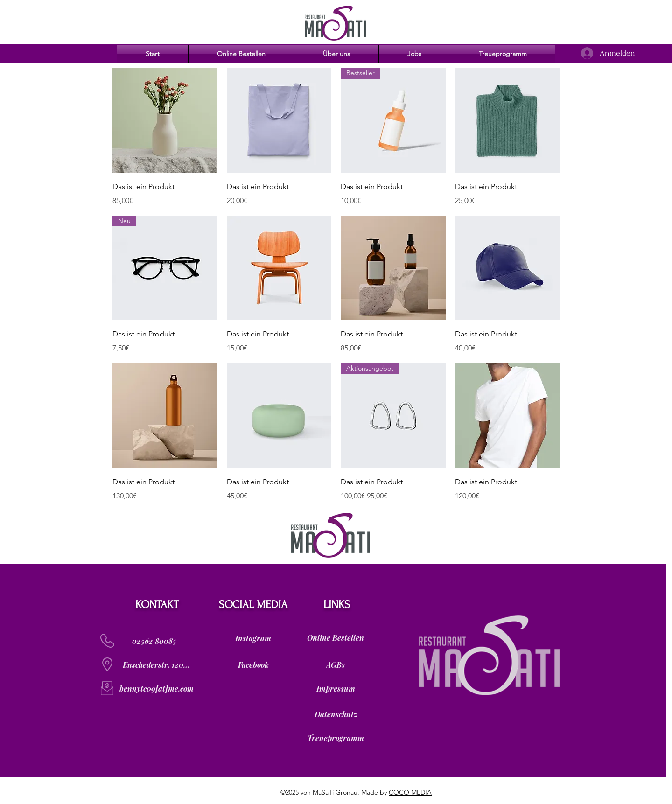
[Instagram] (253, 638)
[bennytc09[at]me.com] (156, 688)
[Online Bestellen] (336, 638)
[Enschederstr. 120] (156, 664)
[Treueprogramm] (336, 738)
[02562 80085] (154, 641)
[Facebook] (253, 664)
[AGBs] (336, 664)
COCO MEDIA (410, 792)
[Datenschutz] (336, 714)
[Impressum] (336, 688)
